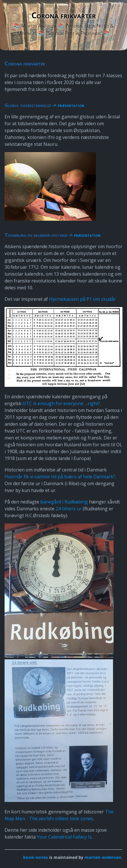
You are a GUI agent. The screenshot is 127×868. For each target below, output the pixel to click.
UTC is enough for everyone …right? (61, 403)
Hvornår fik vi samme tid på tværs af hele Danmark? (60, 477)
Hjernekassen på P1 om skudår (82, 299)
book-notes (36, 857)
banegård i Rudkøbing (64, 502)
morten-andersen (103, 857)
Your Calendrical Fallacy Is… (66, 837)
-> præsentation (68, 105)
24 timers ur (69, 509)
